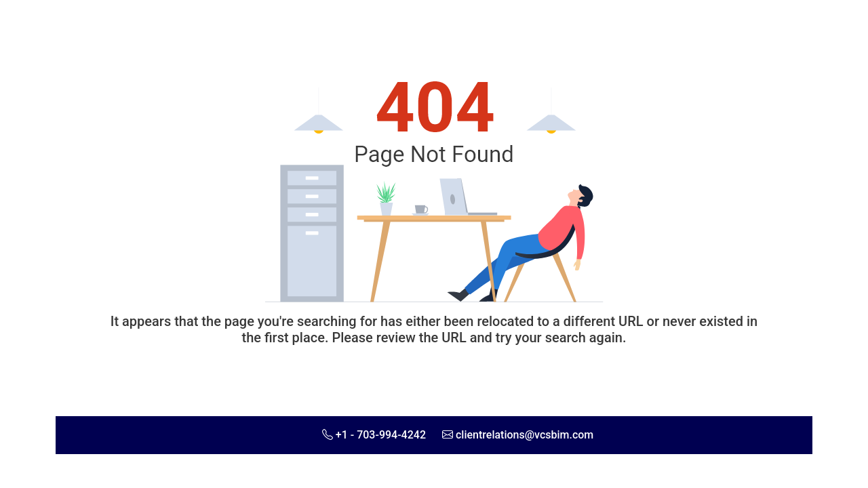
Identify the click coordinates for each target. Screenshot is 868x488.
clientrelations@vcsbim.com (525, 435)
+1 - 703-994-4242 (381, 435)
